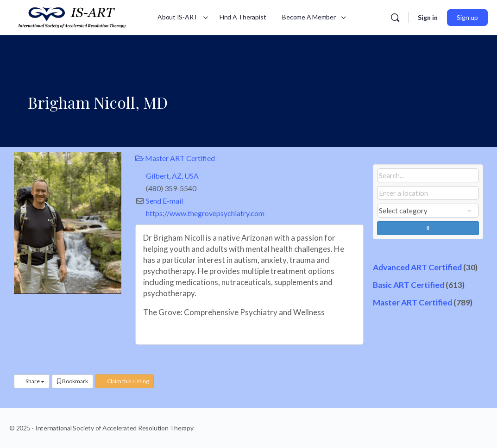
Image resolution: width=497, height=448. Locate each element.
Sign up (467, 17)
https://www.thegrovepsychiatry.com (205, 213)
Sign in (428, 17)
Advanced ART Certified (417, 267)
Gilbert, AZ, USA (172, 176)
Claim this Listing (125, 381)
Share (32, 381)
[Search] (395, 18)
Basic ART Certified (409, 285)
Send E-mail (164, 201)
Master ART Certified (175, 158)
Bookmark (72, 381)
